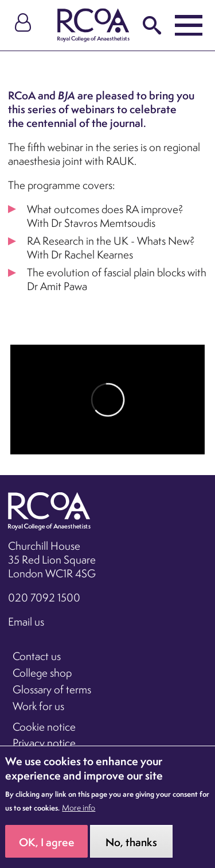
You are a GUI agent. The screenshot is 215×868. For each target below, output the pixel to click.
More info (79, 813)
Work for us (38, 706)
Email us (26, 622)
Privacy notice (44, 743)
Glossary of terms (52, 689)
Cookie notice (44, 727)
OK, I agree (47, 847)
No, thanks (131, 847)
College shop (42, 673)
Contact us (37, 656)
